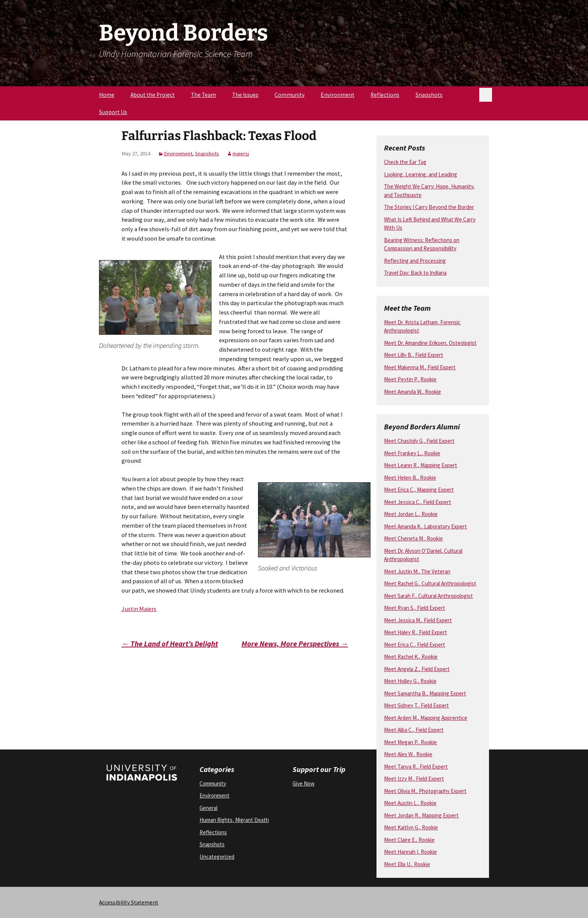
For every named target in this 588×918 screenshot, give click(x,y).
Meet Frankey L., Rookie (412, 453)
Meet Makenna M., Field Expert (420, 367)
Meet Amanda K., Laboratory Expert (425, 526)
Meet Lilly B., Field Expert (414, 355)
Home (107, 95)
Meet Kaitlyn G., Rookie (411, 827)
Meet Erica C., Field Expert (415, 645)
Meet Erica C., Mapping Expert (419, 490)
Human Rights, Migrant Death (234, 820)
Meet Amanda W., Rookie (412, 392)
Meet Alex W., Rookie (408, 754)
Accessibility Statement (129, 902)
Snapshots (429, 95)
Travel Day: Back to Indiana (415, 273)
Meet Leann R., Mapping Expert (421, 465)
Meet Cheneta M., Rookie (413, 538)
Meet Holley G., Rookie (410, 681)
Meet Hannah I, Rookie (410, 852)
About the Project (153, 95)
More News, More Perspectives (295, 643)
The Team (203, 95)
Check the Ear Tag (405, 162)
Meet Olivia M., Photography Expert (425, 791)
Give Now (304, 783)
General (208, 808)
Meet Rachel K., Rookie (411, 657)
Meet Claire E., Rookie (409, 840)
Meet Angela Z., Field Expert (417, 669)
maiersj (241, 154)
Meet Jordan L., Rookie (411, 514)
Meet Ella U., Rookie (407, 864)
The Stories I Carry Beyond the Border (429, 207)
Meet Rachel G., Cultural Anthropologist (430, 583)
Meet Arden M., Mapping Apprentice (426, 718)
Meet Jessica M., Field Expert (418, 620)
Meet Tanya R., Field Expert (416, 767)
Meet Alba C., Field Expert (414, 730)
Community (289, 95)
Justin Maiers (139, 609)
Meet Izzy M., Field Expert (414, 779)
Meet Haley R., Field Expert (415, 632)
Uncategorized (217, 857)
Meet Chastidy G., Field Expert (419, 441)
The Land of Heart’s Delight (170, 643)
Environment (337, 95)
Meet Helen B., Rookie (410, 478)
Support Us (113, 112)
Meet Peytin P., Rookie (410, 379)
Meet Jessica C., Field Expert (418, 502)
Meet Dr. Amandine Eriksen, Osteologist (430, 343)
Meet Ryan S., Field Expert (415, 608)
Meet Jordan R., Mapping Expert (421, 815)
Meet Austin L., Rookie (410, 803)
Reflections (385, 95)
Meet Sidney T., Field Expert (416, 705)
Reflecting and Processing (415, 261)
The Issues (245, 95)
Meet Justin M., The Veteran (417, 571)
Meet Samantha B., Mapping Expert (425, 693)
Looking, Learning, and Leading (421, 174)
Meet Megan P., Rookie (410, 742)
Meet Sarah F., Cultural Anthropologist (428, 596)
